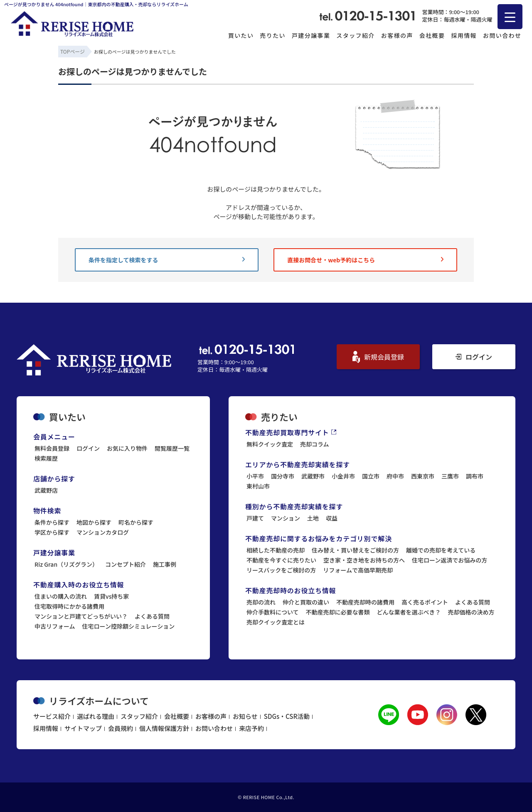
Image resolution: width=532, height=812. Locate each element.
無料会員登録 (52, 448)
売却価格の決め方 (471, 612)
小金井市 (343, 476)
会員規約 (121, 728)
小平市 (255, 476)
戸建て (255, 518)
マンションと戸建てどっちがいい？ (81, 616)
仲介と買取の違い (306, 602)
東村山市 (258, 486)
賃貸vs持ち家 (111, 596)
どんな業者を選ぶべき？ (409, 612)
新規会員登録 (378, 357)
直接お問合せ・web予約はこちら (365, 260)
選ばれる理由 (96, 716)
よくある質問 (152, 616)
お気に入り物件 (127, 448)
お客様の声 (397, 35)
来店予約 (251, 728)
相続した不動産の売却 (276, 550)
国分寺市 (283, 476)
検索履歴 (46, 458)
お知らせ (245, 716)
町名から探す (136, 522)
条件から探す (52, 522)
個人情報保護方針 (164, 728)
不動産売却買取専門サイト (291, 432)
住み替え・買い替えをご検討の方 (355, 550)
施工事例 (165, 564)
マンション (286, 518)
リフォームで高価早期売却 (358, 570)
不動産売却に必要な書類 (338, 612)
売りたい (273, 35)
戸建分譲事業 (311, 35)
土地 (313, 518)
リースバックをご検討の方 (281, 570)
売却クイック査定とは (276, 622)
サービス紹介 (52, 716)
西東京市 (423, 476)
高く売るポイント (425, 602)
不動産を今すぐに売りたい (281, 560)
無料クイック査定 (270, 444)
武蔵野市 (313, 476)
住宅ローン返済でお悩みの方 (449, 560)
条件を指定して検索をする (167, 260)
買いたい (241, 35)
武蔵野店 (46, 490)
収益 (332, 518)
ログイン (474, 357)
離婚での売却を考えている (441, 550)
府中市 (395, 476)
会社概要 (432, 35)
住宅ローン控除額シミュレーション (129, 626)
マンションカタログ (103, 532)
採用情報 (464, 35)
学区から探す (52, 532)
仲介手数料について (273, 612)
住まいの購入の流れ (61, 596)
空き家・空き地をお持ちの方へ (364, 560)
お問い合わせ (502, 35)
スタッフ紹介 (355, 35)
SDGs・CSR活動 (287, 716)
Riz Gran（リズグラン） (66, 564)
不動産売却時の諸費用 (365, 602)
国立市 (371, 476)
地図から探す (94, 522)
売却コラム (315, 444)
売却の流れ (261, 602)
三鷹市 (450, 476)
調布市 (475, 476)
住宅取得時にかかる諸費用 (69, 606)
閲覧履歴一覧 (172, 448)
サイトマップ (83, 728)
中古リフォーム (55, 626)
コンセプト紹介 (126, 564)
